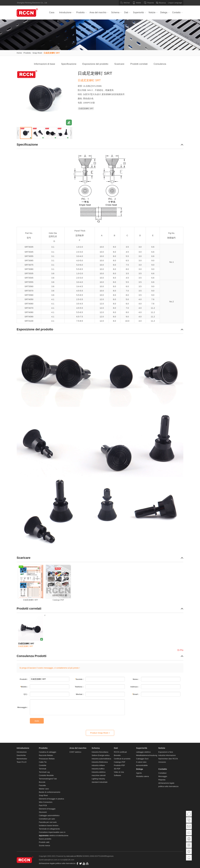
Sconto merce (44, 846)
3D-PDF (117, 769)
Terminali (42, 769)
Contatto (176, 12)
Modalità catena (142, 776)
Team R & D (22, 762)
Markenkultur (22, 759)
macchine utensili (99, 775)
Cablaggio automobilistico (49, 815)
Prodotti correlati (139, 64)
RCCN (79, 856)
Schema (115, 12)
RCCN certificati (120, 752)
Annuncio (162, 762)
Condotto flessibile (46, 775)
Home (19, 53)
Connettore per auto (47, 819)
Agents (139, 773)
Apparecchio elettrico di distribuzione (54, 836)
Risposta (162, 780)
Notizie (152, 12)
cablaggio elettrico (143, 752)
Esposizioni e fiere (166, 752)
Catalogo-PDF (120, 762)
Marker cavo (44, 789)
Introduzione (65, 12)
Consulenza (160, 64)
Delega (164, 12)
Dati (126, 12)
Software (117, 775)
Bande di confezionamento (50, 792)
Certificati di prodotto (122, 759)
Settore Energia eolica (101, 755)
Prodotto (80, 12)
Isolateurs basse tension (49, 825)
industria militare (98, 765)
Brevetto (117, 755)
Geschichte (21, 755)
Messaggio (163, 776)
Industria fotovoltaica (100, 752)
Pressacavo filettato (47, 759)
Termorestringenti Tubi (48, 779)
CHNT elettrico (75, 752)
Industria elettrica (99, 772)
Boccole (42, 782)
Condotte (43, 765)
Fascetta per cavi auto (48, 822)
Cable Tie (43, 762)
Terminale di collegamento (49, 829)
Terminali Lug (44, 772)
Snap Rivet (37, 53)
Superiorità (138, 12)
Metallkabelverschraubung (147, 755)
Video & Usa (119, 772)
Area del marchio (98, 12)
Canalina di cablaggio (47, 752)
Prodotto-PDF (119, 765)
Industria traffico (98, 769)
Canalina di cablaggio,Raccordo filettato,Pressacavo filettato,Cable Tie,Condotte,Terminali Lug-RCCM (28, 13)
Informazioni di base (44, 64)
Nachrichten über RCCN (168, 759)
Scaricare (119, 64)
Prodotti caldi (44, 842)
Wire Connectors (46, 802)
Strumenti (43, 812)
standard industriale (100, 782)
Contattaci (162, 773)
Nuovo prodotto (45, 839)
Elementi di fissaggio (47, 809)
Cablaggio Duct (142, 759)
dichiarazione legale (166, 783)
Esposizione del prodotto (95, 64)
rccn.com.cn (71, 856)
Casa (52, 12)
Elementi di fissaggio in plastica (51, 799)
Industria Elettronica (100, 762)
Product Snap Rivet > (100, 733)
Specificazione (69, 64)
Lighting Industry (98, 779)
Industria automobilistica (101, 759)
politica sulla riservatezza (168, 786)
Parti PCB (43, 805)
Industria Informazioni (167, 755)
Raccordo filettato (46, 755)
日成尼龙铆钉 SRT (52, 53)
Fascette (42, 785)
